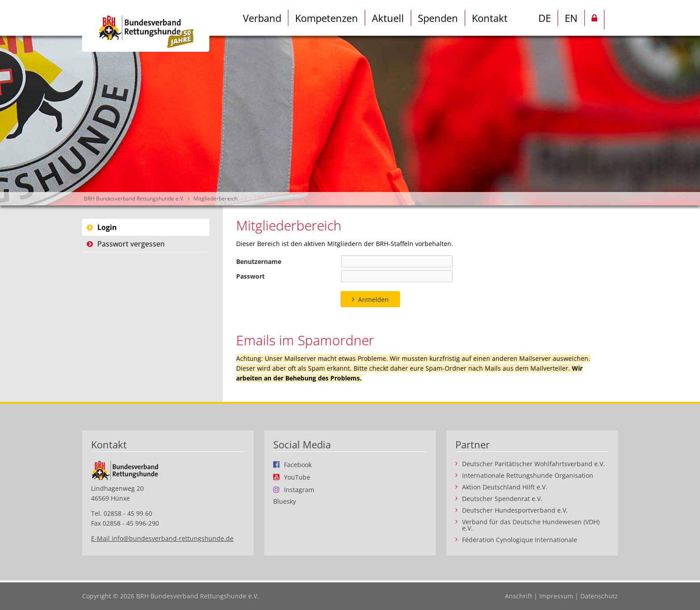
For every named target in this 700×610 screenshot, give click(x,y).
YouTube (297, 477)
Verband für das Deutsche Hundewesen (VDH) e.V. (531, 525)
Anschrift (519, 596)
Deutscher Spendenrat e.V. (502, 499)
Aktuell (388, 18)
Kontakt (490, 18)
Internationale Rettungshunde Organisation (528, 476)
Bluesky (285, 501)
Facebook (298, 464)
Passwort (250, 276)
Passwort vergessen (131, 244)
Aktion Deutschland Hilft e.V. (505, 487)
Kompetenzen (327, 18)
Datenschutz (599, 596)
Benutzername (259, 261)
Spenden (438, 18)
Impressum (556, 596)
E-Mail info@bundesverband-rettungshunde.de (162, 538)
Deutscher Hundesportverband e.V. (515, 510)
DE (545, 18)
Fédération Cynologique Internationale (520, 540)
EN (571, 18)
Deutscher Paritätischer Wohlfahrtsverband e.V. (533, 464)
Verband (262, 18)
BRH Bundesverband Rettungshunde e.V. (134, 198)
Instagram (299, 489)
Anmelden (373, 299)
